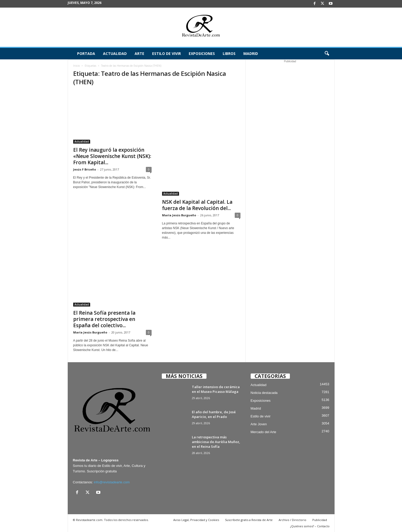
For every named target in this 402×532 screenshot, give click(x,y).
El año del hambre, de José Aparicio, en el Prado (214, 414)
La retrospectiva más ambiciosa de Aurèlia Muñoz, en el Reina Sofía (216, 442)
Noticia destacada (264, 393)
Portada (86, 53)
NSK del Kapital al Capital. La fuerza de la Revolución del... (197, 205)
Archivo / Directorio (292, 520)
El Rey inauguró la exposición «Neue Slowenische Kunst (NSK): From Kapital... (112, 156)
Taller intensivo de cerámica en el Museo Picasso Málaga (216, 389)
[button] (327, 54)
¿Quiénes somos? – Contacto (310, 526)
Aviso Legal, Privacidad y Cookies (196, 520)
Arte (139, 53)
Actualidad (115, 53)
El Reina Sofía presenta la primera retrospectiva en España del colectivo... (104, 319)
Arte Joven (259, 424)
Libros (229, 53)
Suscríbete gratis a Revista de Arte (249, 520)
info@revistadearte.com (112, 482)
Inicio (76, 66)
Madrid (251, 53)
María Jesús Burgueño (179, 215)
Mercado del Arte (263, 432)
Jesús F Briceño (85, 169)
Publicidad (320, 520)
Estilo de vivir (166, 53)
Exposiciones (202, 53)
